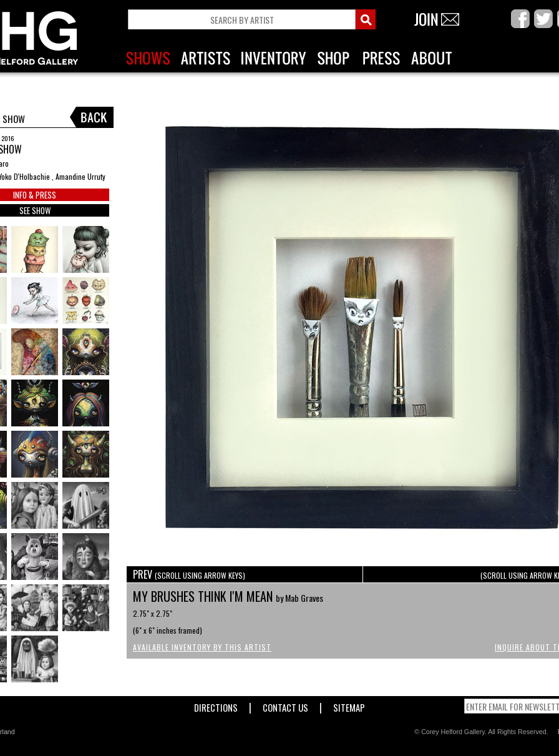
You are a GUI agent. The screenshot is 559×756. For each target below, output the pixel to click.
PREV (189, 574)
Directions (216, 705)
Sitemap (349, 705)
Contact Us (285, 705)
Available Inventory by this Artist (202, 647)
